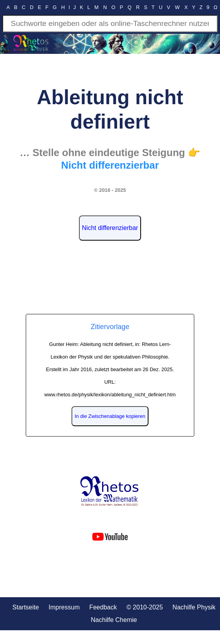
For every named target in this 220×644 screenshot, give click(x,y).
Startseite (26, 607)
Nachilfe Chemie (114, 620)
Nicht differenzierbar (110, 228)
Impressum (64, 607)
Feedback (103, 607)
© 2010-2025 (145, 607)
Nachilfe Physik (194, 607)
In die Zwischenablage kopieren (110, 416)
